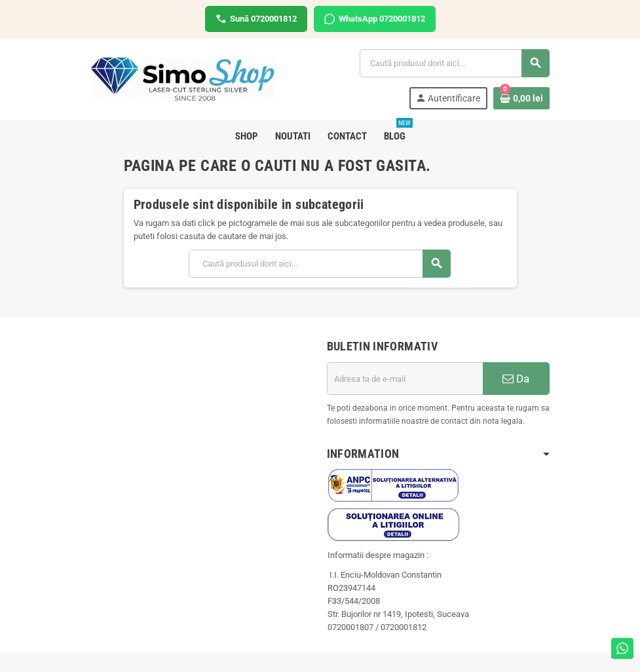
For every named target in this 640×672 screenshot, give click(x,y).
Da (516, 379)
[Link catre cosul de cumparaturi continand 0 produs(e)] (521, 98)
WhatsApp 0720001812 (375, 19)
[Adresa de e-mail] (405, 379)
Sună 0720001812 (256, 19)
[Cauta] (454, 63)
